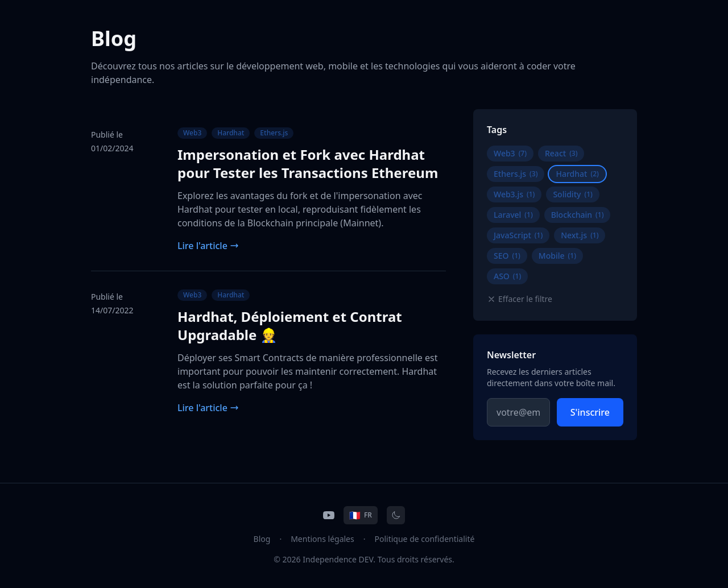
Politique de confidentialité (425, 539)
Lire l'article (208, 246)
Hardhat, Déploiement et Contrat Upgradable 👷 (290, 326)
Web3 (192, 133)
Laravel (513, 215)
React (561, 153)
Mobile (557, 256)
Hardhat (231, 133)
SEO (507, 256)
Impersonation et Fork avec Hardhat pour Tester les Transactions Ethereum (308, 163)
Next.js (580, 235)
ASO (507, 276)
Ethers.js (274, 133)
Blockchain (578, 215)
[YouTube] (329, 515)
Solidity (572, 194)
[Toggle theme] (396, 515)
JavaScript (518, 235)
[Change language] (361, 515)
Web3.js (514, 194)
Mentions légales (322, 539)
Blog (262, 539)
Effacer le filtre (520, 299)
